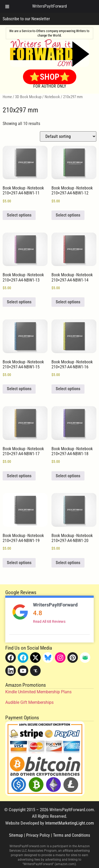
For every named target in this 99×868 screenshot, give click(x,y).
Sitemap (16, 835)
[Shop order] (68, 136)
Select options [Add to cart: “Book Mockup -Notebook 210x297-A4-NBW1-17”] (19, 476)
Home (7, 97)
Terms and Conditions (72, 835)
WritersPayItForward (55, 605)
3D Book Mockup (28, 97)
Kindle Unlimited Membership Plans (38, 692)
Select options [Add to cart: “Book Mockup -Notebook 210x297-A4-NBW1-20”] (68, 563)
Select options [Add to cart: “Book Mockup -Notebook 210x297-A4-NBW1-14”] (68, 302)
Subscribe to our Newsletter (26, 19)
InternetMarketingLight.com (70, 823)
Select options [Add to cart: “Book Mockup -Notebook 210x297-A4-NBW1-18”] (68, 476)
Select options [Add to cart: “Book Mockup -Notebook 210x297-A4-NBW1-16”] (68, 389)
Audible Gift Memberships (29, 702)
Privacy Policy (38, 835)
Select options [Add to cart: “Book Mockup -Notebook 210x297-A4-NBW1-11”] (19, 215)
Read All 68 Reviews (49, 621)
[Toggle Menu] (7, 6)
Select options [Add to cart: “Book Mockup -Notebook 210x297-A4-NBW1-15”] (19, 389)
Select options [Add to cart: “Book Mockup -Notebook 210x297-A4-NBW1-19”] (19, 563)
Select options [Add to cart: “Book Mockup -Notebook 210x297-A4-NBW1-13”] (19, 302)
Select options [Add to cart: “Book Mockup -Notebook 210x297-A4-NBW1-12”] (68, 215)
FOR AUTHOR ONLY (50, 86)
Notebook (52, 97)
